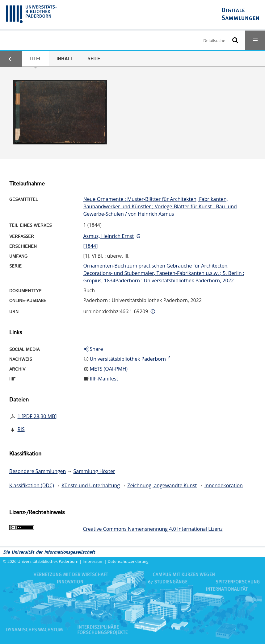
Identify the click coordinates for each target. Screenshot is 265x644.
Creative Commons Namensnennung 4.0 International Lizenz (153, 529)
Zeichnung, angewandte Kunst (162, 485)
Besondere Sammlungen (38, 471)
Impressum (93, 561)
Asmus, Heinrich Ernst (108, 236)
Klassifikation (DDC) (32, 485)
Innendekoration (224, 485)
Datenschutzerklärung (128, 561)
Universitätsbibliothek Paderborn (48, 561)
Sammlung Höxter (94, 471)
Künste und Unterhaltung (91, 485)
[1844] (90, 246)
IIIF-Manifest (104, 379)
